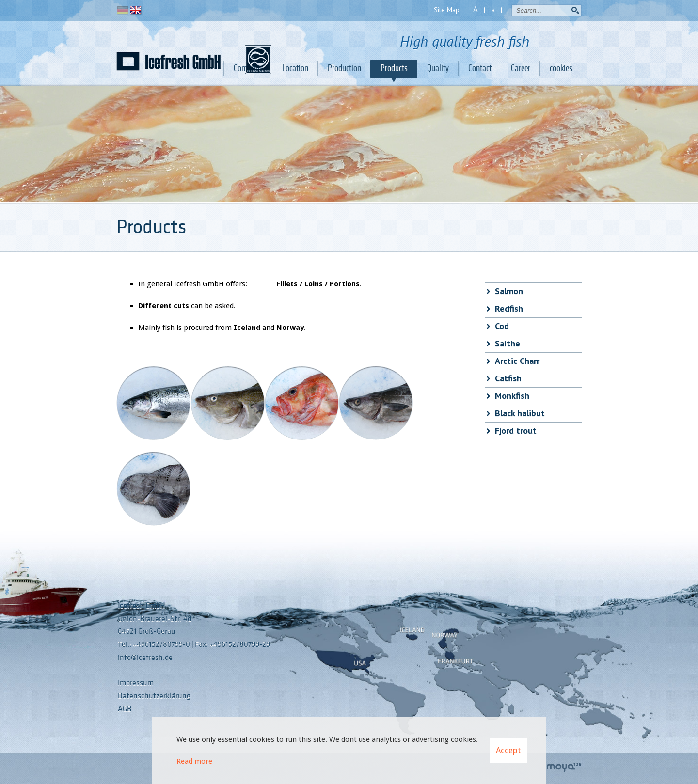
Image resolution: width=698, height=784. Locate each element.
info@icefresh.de (145, 658)
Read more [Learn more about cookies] (194, 761)
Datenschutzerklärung (154, 696)
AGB (125, 709)
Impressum (136, 683)
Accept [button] (508, 750)
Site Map (447, 10)
